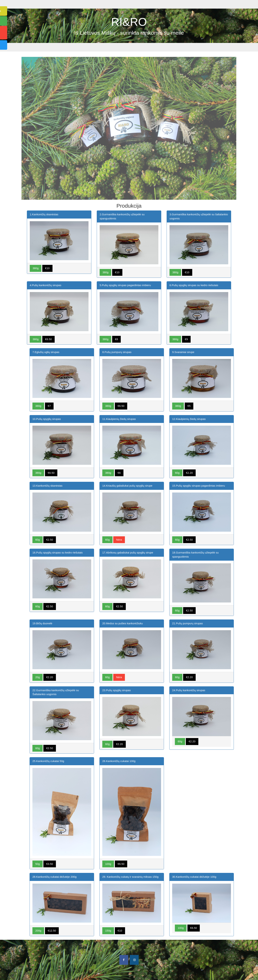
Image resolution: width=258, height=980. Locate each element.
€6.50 (49, 339)
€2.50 (50, 540)
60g (177, 473)
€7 (49, 406)
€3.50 (50, 864)
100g (108, 864)
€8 (117, 339)
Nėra (119, 540)
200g (38, 931)
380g (36, 268)
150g (108, 931)
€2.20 (189, 473)
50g (38, 864)
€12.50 (52, 931)
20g (38, 677)
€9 (186, 339)
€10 (47, 268)
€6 (119, 473)
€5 (189, 406)
